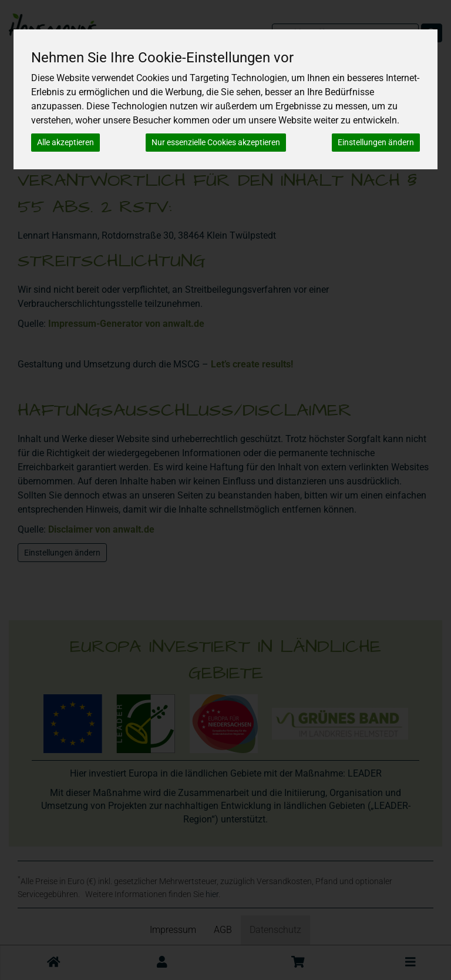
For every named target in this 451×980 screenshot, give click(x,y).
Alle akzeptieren (65, 142)
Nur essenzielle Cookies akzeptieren (216, 142)
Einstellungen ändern (376, 142)
